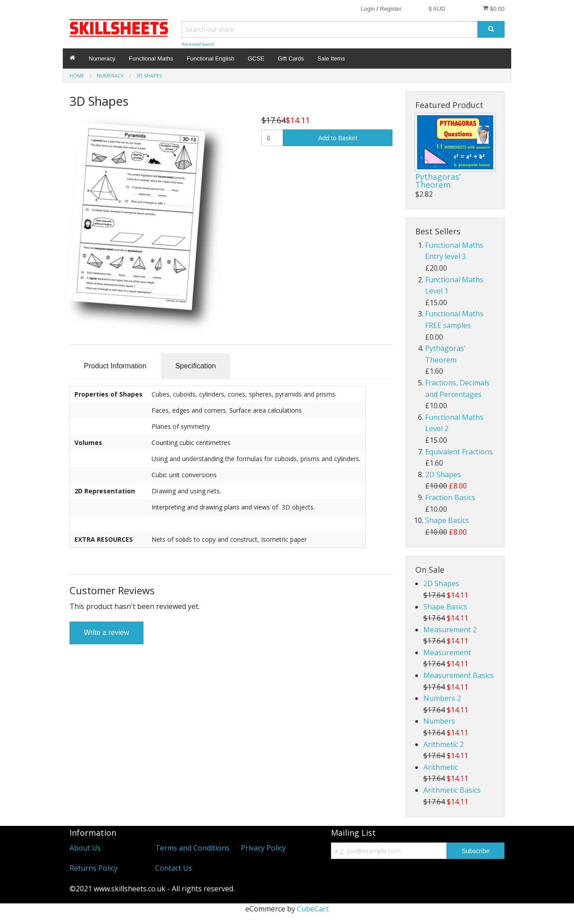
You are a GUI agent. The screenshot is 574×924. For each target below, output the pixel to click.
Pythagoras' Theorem (438, 181)
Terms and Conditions (192, 848)
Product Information (115, 366)
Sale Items (331, 58)
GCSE (256, 58)
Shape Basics (447, 520)
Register (391, 9)
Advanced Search (198, 44)
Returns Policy (93, 868)
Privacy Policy (263, 848)
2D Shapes (443, 475)
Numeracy (102, 58)
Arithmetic (441, 767)
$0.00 (494, 9)
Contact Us (174, 868)
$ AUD (437, 9)
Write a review (107, 633)
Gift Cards (291, 58)
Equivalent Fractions (459, 452)
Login (368, 9)
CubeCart (313, 909)
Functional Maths (151, 58)
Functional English (210, 58)
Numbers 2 (442, 698)
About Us (85, 848)
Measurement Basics (459, 675)
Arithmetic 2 (444, 744)
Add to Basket (338, 138)
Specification (196, 366)
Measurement (447, 652)
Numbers (439, 721)
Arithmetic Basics (452, 790)
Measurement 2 (450, 630)
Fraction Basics (450, 497)
